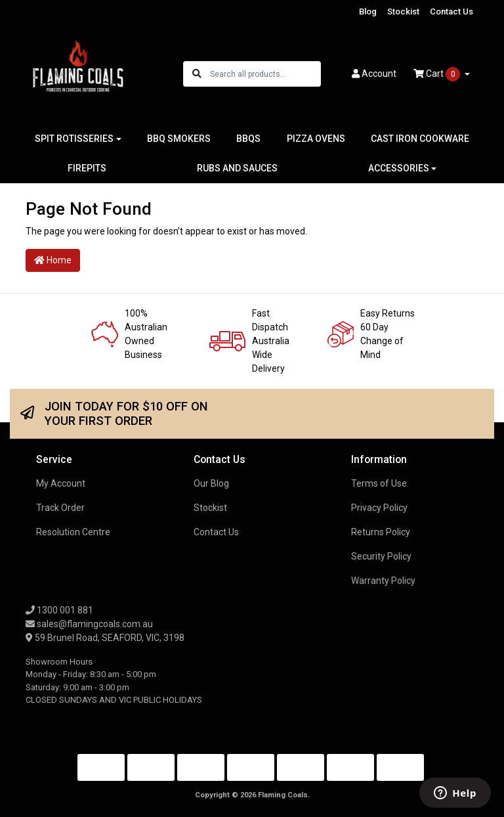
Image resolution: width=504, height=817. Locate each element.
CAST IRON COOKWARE (420, 139)
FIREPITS (87, 168)
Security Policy (381, 556)
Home (53, 260)
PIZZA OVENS (316, 139)
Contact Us (451, 11)
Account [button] (374, 74)
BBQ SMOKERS (179, 139)
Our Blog (211, 483)
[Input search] (265, 74)
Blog (368, 11)
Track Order (60, 508)
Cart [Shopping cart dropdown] (438, 74)
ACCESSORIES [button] (399, 168)
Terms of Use (379, 483)
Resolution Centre (73, 532)
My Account (61, 483)
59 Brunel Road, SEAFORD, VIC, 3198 (105, 638)
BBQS (248, 139)
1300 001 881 (59, 610)
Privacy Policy (379, 508)
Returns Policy (381, 532)
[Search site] (197, 74)
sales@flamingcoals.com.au (89, 624)
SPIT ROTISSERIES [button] (74, 139)
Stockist (403, 11)
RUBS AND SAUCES (237, 168)
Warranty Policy (383, 581)
